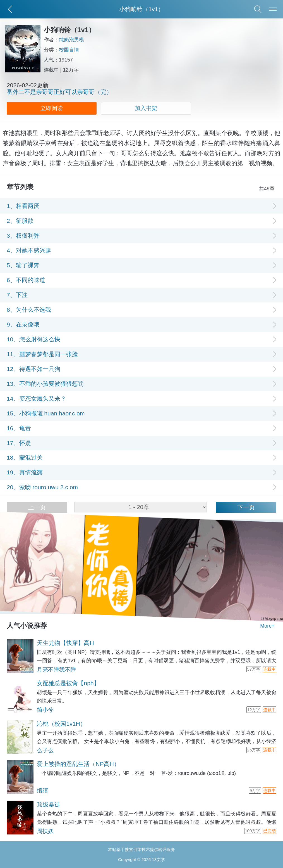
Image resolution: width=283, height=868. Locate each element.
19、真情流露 (25, 472)
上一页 (37, 507)
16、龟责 (19, 428)
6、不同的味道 (26, 280)
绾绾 (42, 791)
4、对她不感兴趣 (29, 250)
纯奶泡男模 (73, 40)
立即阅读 (52, 108)
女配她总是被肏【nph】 (68, 683)
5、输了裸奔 (23, 265)
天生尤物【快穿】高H (65, 643)
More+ (267, 626)
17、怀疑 (19, 443)
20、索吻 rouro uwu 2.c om (42, 487)
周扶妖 (45, 831)
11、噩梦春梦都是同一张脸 (42, 354)
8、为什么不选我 (29, 310)
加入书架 (146, 108)
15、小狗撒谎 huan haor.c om (46, 413)
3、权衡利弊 (23, 236)
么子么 (45, 750)
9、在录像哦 (23, 324)
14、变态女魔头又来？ (36, 398)
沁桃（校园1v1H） (61, 724)
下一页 (246, 507)
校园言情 (71, 50)
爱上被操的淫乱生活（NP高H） (78, 764)
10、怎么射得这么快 (33, 339)
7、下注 (17, 295)
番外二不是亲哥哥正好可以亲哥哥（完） (59, 92)
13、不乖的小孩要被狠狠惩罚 (45, 384)
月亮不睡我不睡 (56, 670)
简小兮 (45, 710)
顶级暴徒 (49, 804)
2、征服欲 (20, 221)
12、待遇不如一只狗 (33, 369)
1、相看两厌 (23, 206)
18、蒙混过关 (25, 457)
